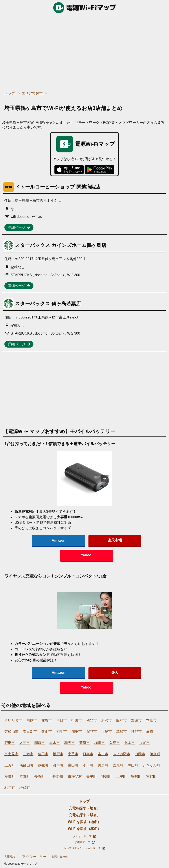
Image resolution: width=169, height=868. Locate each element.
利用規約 (10, 857)
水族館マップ (84, 842)
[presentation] (105, 478)
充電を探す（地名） (84, 808)
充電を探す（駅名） (84, 815)
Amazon (59, 540)
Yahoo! (87, 555)
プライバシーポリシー (33, 857)
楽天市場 (115, 540)
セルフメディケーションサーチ (84, 848)
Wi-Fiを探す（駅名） (85, 829)
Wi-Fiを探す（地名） (85, 822)
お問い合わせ (60, 857)
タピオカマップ (84, 836)
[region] (84, 51)
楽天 (115, 673)
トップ (84, 801)
